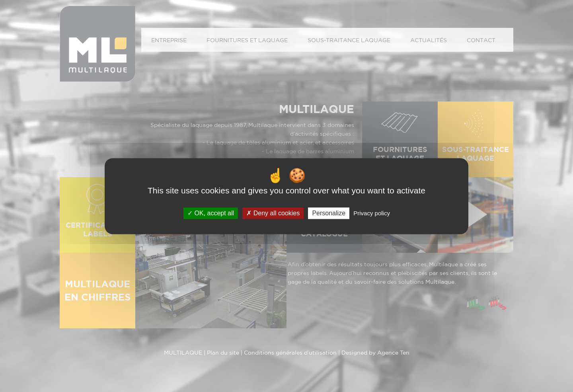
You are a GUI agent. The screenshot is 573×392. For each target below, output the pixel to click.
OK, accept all (211, 213)
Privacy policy (372, 213)
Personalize (329, 213)
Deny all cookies (273, 213)
